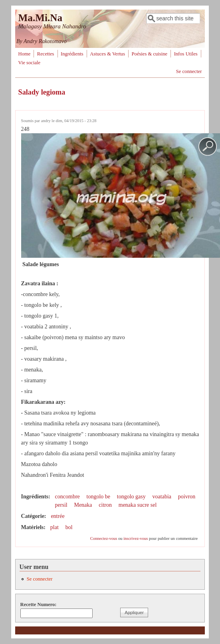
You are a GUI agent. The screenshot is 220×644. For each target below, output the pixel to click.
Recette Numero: (39, 604)
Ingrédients (72, 54)
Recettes (46, 54)
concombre (67, 497)
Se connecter (189, 71)
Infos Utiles (186, 54)
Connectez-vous (104, 538)
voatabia (162, 497)
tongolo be (99, 497)
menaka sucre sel (138, 505)
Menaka (83, 505)
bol (69, 527)
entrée (57, 516)
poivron (187, 497)
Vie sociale (30, 63)
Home (25, 54)
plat (55, 527)
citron (105, 505)
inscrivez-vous (136, 538)
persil (61, 505)
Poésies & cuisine (150, 54)
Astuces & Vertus (107, 54)
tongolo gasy (131, 497)
